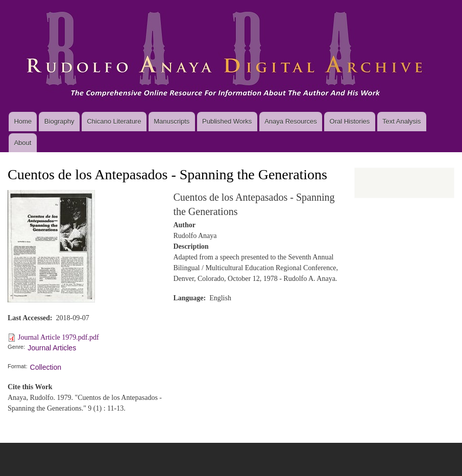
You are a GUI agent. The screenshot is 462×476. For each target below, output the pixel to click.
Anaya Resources (291, 121)
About (22, 143)
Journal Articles (52, 348)
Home (23, 121)
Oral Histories (350, 121)
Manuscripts (172, 121)
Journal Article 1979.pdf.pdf (58, 337)
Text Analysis (402, 121)
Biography (59, 121)
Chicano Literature (114, 121)
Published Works (227, 121)
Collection (46, 367)
